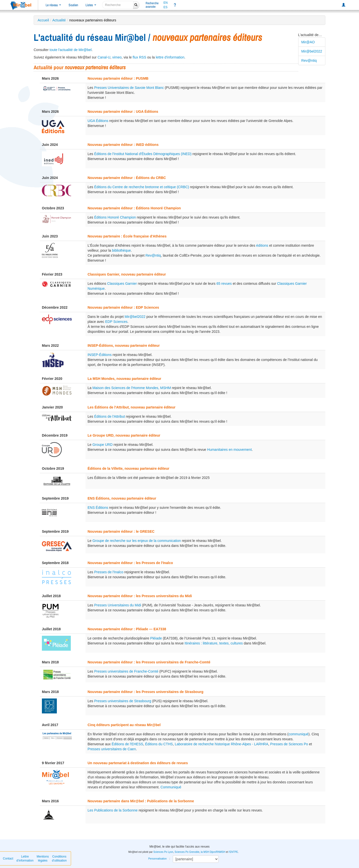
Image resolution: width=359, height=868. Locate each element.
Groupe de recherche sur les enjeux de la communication (137, 541)
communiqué (298, 734)
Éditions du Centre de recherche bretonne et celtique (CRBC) (142, 187)
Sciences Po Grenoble (187, 852)
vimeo (117, 57)
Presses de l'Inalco (109, 572)
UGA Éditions (98, 121)
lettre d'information (170, 57)
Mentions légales (43, 859)
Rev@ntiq (309, 60)
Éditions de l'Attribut (110, 416)
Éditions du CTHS (159, 744)
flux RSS (139, 57)
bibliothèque (121, 250)
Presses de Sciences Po (289, 744)
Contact (8, 859)
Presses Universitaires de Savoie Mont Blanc (129, 88)
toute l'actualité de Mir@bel (71, 50)
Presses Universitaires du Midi (118, 605)
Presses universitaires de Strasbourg (123, 701)
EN (166, 3)
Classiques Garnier (122, 284)
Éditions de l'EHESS (127, 744)
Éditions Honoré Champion (115, 217)
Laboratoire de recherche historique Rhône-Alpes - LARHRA (222, 744)
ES (166, 7)
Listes (91, 5)
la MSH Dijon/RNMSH (213, 852)
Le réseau (53, 5)
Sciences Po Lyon (163, 852)
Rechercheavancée (152, 5)
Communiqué (171, 787)
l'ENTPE (233, 852)
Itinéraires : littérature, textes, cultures (214, 643)
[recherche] (118, 5)
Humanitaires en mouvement (229, 450)
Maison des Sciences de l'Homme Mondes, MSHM (132, 388)
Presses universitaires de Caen (112, 749)
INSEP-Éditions (99, 355)
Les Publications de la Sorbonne (113, 810)
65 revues (224, 284)
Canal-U (104, 57)
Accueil (43, 20)
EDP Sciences (116, 322)
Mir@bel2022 (312, 51)
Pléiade (156, 638)
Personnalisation (158, 859)
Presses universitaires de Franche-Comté (126, 671)
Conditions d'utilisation (59, 859)
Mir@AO (308, 42)
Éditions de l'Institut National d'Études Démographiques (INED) (143, 154)
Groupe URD (103, 445)
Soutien (73, 5)
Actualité (59, 20)
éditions (262, 245)
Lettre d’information (25, 859)
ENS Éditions (98, 508)
